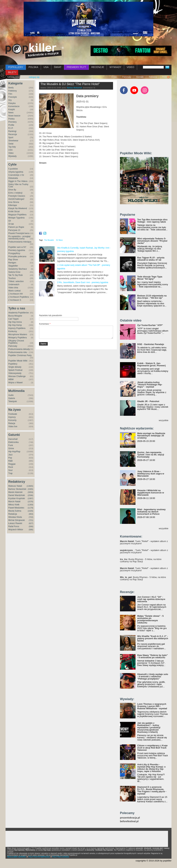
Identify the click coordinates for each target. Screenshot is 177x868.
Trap (10, 473)
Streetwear (13, 141)
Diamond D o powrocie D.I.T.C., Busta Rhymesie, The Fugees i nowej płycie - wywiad (152, 790)
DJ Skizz (59, 240)
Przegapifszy (14, 253)
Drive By (12, 190)
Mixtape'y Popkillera (17, 338)
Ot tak (11, 224)
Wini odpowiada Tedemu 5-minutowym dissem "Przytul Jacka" (152, 241)
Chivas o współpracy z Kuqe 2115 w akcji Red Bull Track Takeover (152, 748)
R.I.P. (11, 128)
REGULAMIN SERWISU (17, 857)
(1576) (30, 502)
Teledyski (13, 401)
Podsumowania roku (18, 352)
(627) (31, 523)
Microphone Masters (18, 334)
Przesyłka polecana (17, 256)
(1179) (30, 508)
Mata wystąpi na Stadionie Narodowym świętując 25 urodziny (151, 436)
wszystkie (164, 420)
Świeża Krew (14, 272)
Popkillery (13, 364)
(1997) (30, 498)
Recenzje (13, 134)
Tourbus (12, 278)
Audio (11, 395)
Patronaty (127, 77)
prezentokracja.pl (130, 818)
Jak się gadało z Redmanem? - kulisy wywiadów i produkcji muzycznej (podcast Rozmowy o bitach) (149, 727)
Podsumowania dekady (19, 349)
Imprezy (12, 417)
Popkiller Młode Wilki (18, 361)
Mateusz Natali (15, 486)
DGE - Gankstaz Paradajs (151, 344)
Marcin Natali (14, 502)
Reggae (12, 464)
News (11, 113)
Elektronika (13, 442)
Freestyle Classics (17, 196)
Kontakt (140, 77)
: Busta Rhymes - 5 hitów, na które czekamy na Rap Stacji (141, 560)
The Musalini (49, 240)
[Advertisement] (80, 305)
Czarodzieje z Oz (16, 175)
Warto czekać (15, 291)
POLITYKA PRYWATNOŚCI (39, 857)
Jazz (10, 455)
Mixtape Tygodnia (16, 218)
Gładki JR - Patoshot (148, 401)
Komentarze (14, 106)
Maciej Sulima (15, 511)
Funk (11, 445)
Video (11, 153)
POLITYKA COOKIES (61, 857)
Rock (11, 467)
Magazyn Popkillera (17, 215)
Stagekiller (13, 266)
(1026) (30, 511)
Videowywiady (15, 373)
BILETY (12, 72)
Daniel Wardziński (17, 495)
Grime (11, 448)
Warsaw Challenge (17, 376)
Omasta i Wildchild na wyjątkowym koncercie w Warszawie (151, 493)
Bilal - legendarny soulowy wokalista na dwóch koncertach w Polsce (151, 512)
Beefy (11, 88)
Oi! (10, 221)
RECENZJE (98, 67)
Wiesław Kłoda (15, 517)
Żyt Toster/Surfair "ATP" (150, 325)
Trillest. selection (16, 281)
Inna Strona (14, 202)
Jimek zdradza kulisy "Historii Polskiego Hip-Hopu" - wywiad (150, 385)
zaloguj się (34, 77)
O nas (114, 77)
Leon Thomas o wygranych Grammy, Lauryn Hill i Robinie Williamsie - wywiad (152, 706)
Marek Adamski (15, 492)
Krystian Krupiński (17, 498)
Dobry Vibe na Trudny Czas (18, 185)
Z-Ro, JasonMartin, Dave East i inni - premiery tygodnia (83, 282)
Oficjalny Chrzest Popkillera (16, 342)
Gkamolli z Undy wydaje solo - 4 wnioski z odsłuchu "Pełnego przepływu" (153, 676)
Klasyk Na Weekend (18, 208)
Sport (11, 137)
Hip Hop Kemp (15, 325)
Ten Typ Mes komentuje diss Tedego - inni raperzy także (152, 221)
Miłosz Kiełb (14, 505)
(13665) (30, 486)
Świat (11, 144)
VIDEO (131, 67)
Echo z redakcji (15, 193)
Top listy (12, 147)
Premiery (12, 122)
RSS (164, 77)
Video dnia (13, 288)
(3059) (30, 492)
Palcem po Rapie (16, 227)
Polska (11, 119)
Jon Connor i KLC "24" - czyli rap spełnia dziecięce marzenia (151, 599)
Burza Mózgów (15, 316)
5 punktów (13, 169)
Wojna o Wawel (15, 383)
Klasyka (12, 103)
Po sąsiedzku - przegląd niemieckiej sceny (19, 238)
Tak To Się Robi (15, 275)
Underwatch (14, 284)
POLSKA (33, 67)
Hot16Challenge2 (16, 199)
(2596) (30, 495)
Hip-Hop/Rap (14, 452)
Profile (11, 125)
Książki (12, 109)
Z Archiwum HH (15, 294)
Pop (10, 458)
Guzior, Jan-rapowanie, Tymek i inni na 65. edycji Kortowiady (151, 455)
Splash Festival (15, 370)
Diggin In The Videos (18, 181)
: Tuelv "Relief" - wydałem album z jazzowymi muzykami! (144, 542)
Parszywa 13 (14, 230)
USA (46, 67)
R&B (10, 461)
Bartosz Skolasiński (17, 489)
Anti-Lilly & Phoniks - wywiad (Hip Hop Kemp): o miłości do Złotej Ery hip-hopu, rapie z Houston (151, 768)
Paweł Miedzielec (16, 508)
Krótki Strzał (14, 212)
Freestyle (13, 97)
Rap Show (13, 260)
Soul (10, 470)
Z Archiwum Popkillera (19, 297)
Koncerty (12, 420)
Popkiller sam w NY (17, 247)
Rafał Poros (14, 526)
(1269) (30, 505)
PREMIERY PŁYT (76, 67)
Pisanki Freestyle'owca (19, 233)
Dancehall (13, 439)
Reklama (153, 77)
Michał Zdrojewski (17, 520)
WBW (11, 379)
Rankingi (12, 131)
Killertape (13, 205)
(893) (31, 514)
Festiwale (13, 414)
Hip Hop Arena (15, 322)
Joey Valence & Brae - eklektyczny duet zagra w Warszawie (151, 474)
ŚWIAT (58, 67)
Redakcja (13, 514)
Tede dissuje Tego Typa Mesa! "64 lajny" (150, 278)
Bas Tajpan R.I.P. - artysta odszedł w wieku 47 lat (151, 259)
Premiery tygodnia (17, 250)
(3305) (30, 489)
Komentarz (45, 324)
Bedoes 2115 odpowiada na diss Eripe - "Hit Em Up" (152, 297)
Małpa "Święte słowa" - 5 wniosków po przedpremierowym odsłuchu (150, 619)
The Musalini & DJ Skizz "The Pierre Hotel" (70, 84)
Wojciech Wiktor (16, 530)
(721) (31, 520)
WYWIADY (115, 67)
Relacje (12, 423)
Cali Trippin (13, 319)
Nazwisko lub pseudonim (51, 315)
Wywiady (12, 156)
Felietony (13, 91)
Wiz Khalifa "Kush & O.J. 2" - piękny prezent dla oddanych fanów (153, 638)
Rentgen (12, 263)
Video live (13, 426)
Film (10, 94)
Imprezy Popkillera (17, 328)
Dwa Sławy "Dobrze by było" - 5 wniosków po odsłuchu (152, 656)
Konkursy (13, 331)
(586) (31, 530)
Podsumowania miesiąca (20, 242)
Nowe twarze (14, 116)
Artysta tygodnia (16, 172)
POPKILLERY (16, 67)
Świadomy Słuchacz (18, 269)
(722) (31, 517)
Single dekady (15, 367)
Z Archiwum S (15, 300)
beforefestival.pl (129, 821)
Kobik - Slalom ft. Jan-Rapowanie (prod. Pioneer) (152, 364)
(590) (31, 526)
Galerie (12, 398)
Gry (10, 100)
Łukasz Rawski (15, 523)
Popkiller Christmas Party (20, 355)
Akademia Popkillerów (18, 313)
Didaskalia (13, 178)
